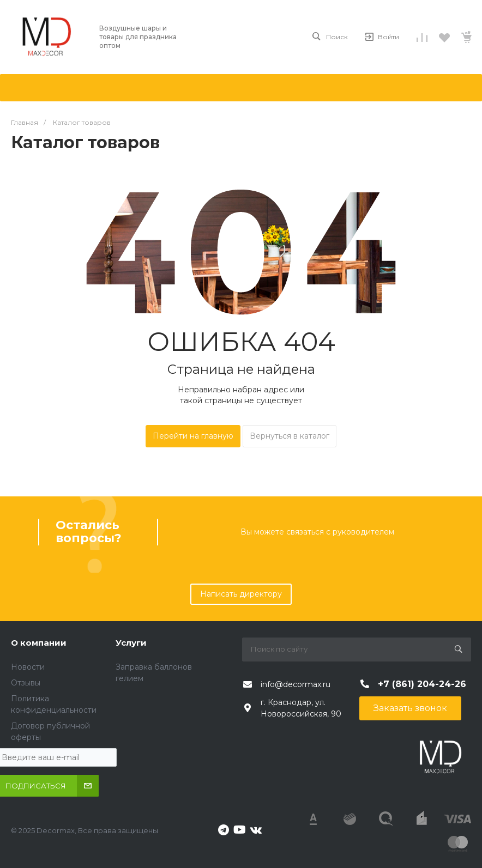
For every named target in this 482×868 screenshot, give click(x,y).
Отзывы (26, 683)
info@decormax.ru (296, 684)
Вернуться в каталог (290, 436)
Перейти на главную (193, 436)
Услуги (131, 643)
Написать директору (241, 594)
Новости (28, 667)
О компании (39, 643)
